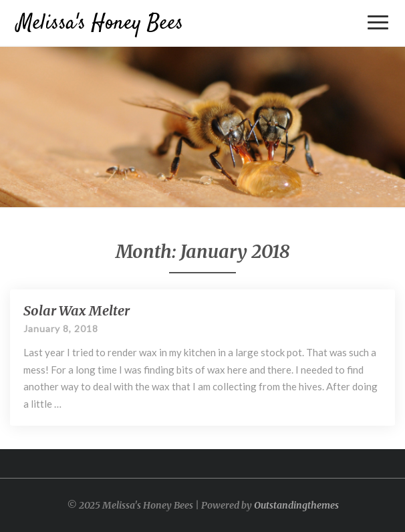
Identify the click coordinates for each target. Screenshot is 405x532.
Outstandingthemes (296, 505)
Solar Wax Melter (77, 310)
